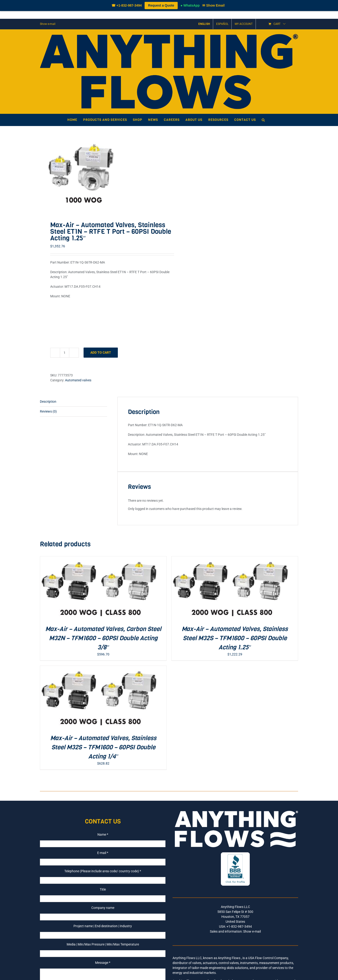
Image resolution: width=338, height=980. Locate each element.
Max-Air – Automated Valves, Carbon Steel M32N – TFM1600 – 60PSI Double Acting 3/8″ (103, 638)
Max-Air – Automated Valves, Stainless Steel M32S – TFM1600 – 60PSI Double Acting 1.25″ (235, 638)
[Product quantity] (65, 353)
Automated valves (78, 380)
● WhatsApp (190, 5)
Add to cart (101, 352)
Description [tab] (48, 402)
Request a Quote (161, 5)
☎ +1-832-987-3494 (127, 5)
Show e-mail (48, 24)
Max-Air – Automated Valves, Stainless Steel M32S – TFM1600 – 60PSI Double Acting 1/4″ (103, 747)
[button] (263, 120)
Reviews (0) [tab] (48, 411)
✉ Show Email (213, 5)
